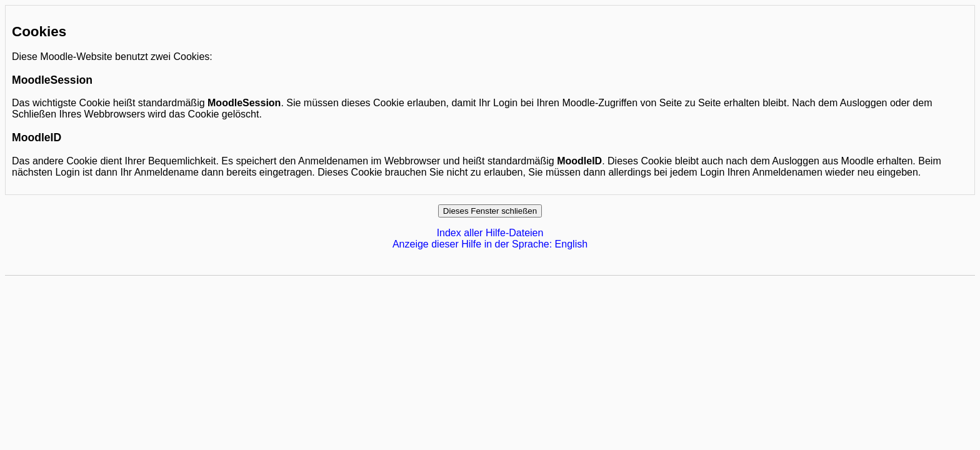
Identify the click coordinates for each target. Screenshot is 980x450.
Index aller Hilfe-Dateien (490, 233)
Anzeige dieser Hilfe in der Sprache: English (490, 244)
